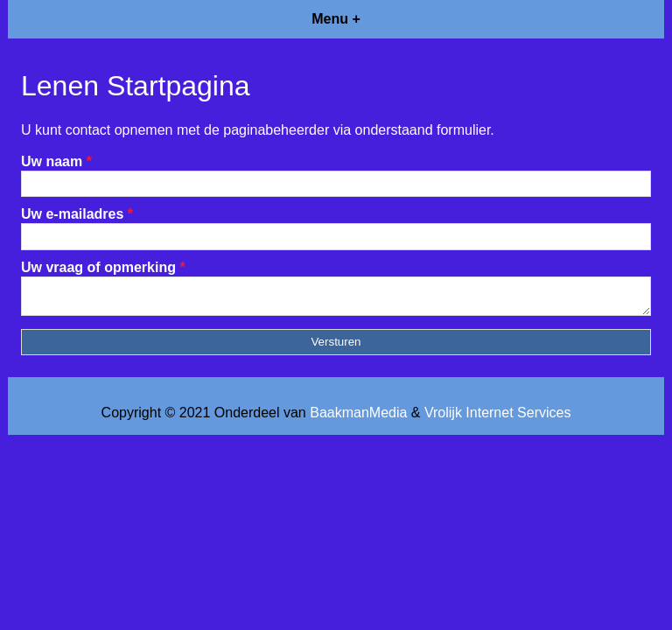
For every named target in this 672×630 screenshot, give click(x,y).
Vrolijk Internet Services (497, 418)
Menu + (336, 19)
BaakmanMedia (358, 418)
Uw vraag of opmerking (103, 267)
